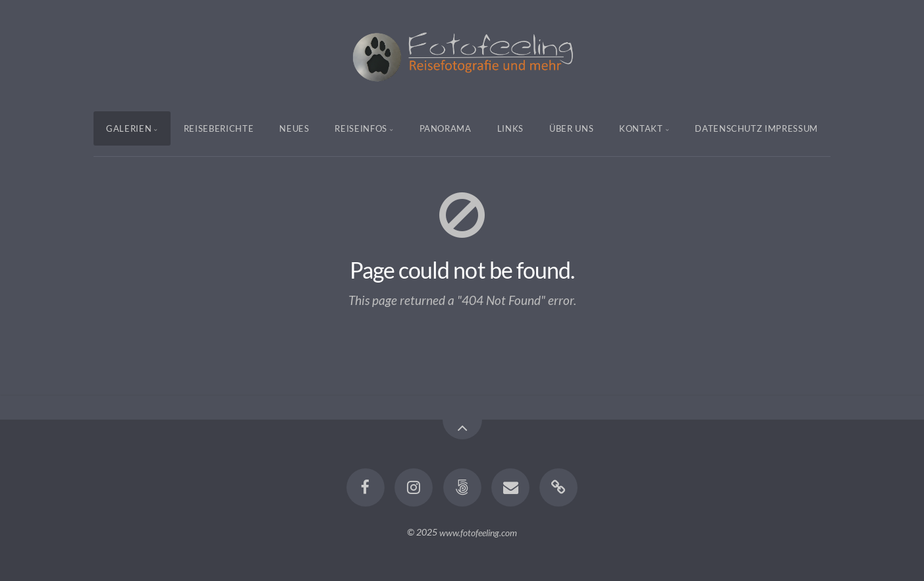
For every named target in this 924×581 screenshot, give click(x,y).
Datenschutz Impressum (756, 128)
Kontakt (641, 128)
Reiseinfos (361, 128)
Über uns (571, 128)
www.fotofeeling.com (478, 532)
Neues (294, 128)
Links (510, 128)
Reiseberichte (219, 128)
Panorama (446, 128)
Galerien (129, 128)
